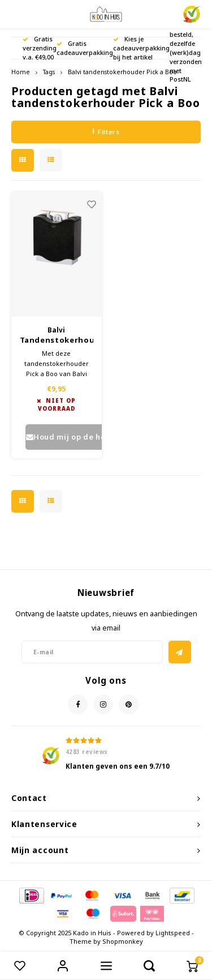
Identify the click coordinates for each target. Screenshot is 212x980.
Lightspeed (173, 933)
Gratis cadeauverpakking (85, 48)
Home (21, 72)
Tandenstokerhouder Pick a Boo (57, 340)
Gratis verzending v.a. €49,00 (40, 48)
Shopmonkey (123, 941)
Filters (106, 132)
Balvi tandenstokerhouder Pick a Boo (122, 72)
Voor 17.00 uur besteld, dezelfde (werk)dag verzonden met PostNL (186, 48)
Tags (49, 72)
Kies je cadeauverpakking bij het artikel (141, 48)
